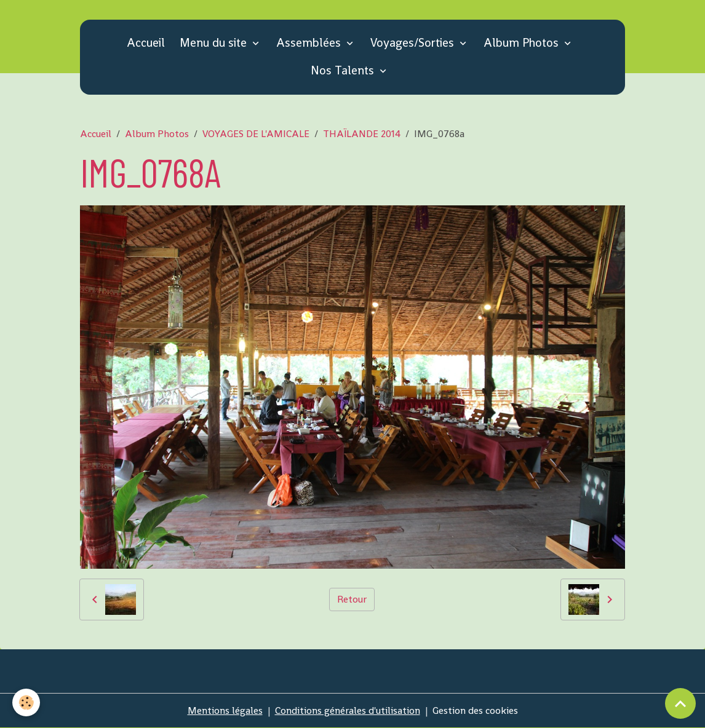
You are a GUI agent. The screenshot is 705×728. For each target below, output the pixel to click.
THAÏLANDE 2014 (362, 134)
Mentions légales (225, 710)
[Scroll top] (680, 703)
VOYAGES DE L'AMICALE (256, 134)
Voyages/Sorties (414, 43)
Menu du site (215, 43)
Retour (352, 599)
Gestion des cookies (475, 710)
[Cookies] (26, 702)
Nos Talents (344, 70)
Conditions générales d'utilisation (348, 710)
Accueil (146, 43)
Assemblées (310, 43)
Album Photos (523, 43)
